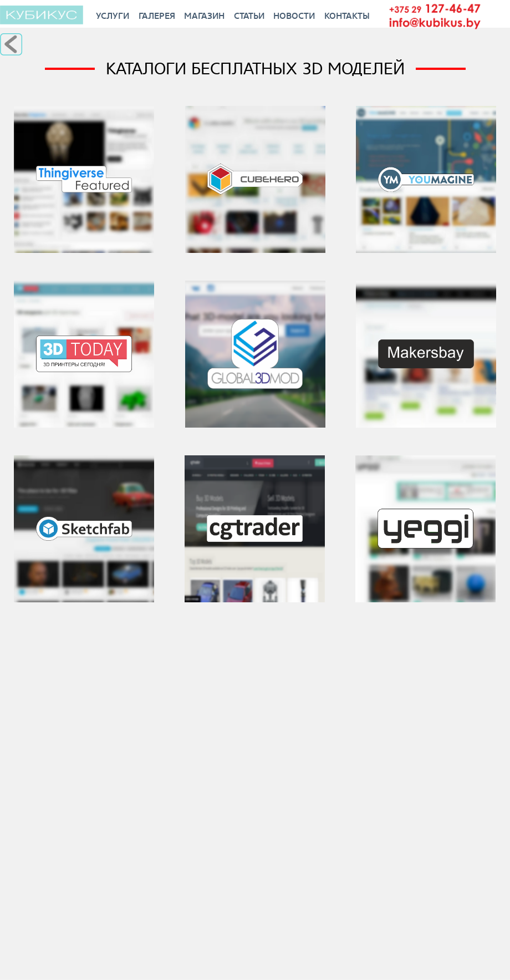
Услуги (113, 16)
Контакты (347, 16)
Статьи (249, 16)
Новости (294, 16)
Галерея (157, 16)
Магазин (204, 16)
